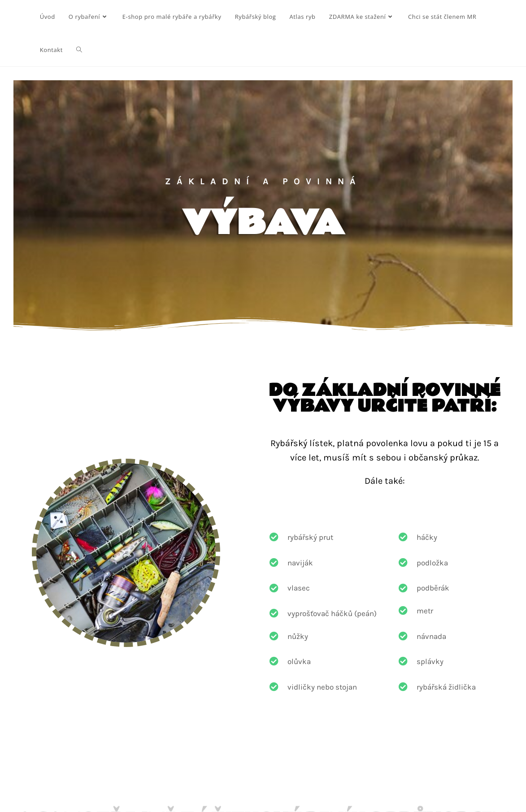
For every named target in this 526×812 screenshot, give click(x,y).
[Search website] (79, 50)
